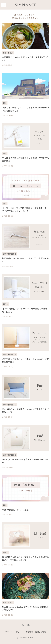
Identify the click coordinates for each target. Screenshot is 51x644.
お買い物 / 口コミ (10, 254)
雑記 (5, 103)
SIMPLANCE (26, 5)
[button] (4, 5)
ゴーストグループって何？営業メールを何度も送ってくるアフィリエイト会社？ (25, 210)
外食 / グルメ (8, 53)
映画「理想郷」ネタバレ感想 (15, 510)
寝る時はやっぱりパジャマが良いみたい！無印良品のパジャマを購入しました (25, 558)
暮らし (6, 304)
